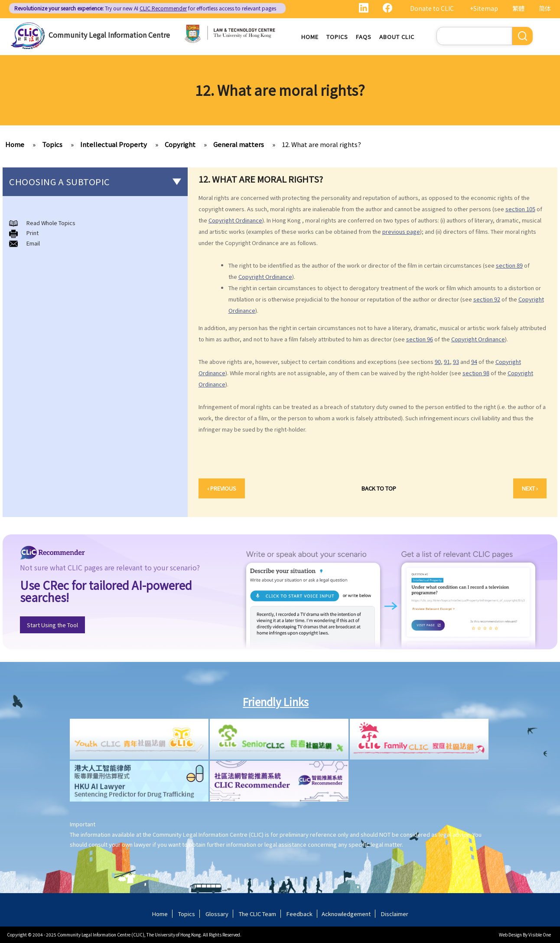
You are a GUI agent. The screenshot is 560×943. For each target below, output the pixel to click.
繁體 (518, 8)
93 (456, 362)
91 (447, 362)
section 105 (520, 209)
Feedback (300, 914)
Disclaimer (395, 914)
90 (438, 362)
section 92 (487, 299)
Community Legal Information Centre (109, 35)
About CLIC (397, 37)
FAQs (364, 37)
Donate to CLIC (432, 8)
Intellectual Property (114, 144)
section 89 (509, 265)
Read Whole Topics (51, 223)
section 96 (420, 339)
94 (474, 362)
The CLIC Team (257, 914)
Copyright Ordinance (235, 220)
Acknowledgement (346, 914)
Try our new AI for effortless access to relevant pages (145, 8)
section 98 (476, 373)
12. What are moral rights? (321, 144)
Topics (337, 37)
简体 (545, 8)
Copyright (180, 144)
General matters (239, 144)
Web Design (510, 935)
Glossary (217, 914)
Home (310, 37)
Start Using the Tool (52, 625)
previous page (401, 231)
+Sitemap (484, 8)
